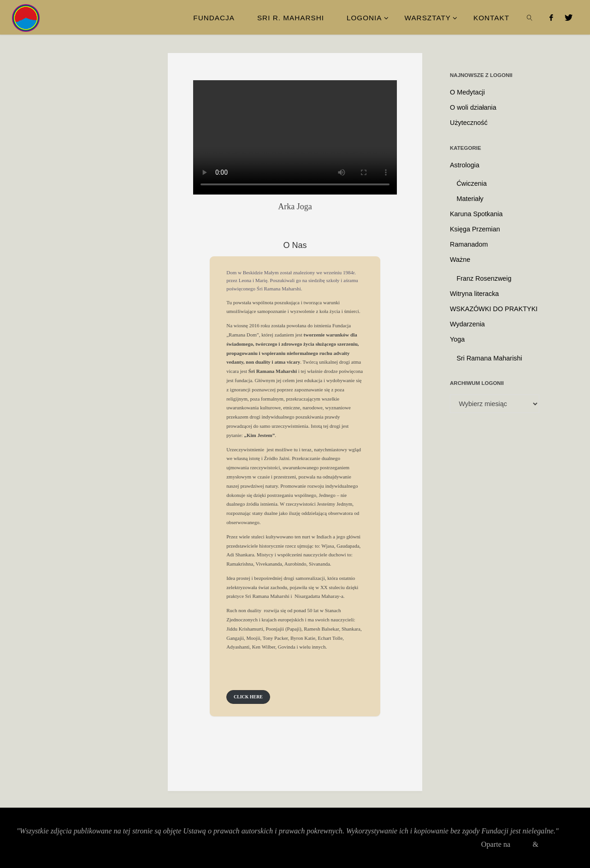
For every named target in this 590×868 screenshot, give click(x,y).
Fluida (519, 844)
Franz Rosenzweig (484, 278)
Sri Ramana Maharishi (489, 358)
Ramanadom (469, 244)
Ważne (460, 260)
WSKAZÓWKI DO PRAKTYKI (494, 309)
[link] (530, 17)
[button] (248, 697)
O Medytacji (467, 92)
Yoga (457, 339)
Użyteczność (469, 123)
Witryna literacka (474, 294)
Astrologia (465, 165)
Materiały (470, 199)
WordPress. (556, 844)
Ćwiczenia (472, 183)
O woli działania (473, 107)
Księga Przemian (475, 229)
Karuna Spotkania (476, 214)
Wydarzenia (467, 324)
